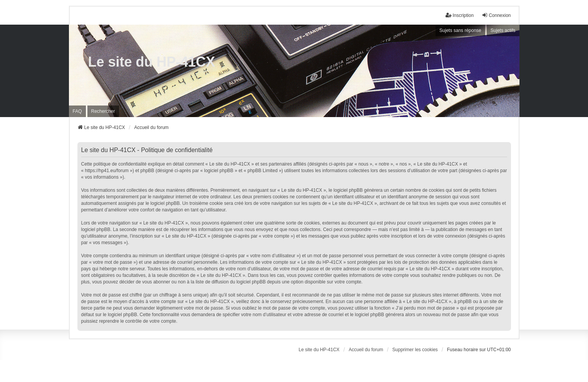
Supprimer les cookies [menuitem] (415, 350)
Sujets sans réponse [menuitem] (460, 30)
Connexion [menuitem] (496, 15)
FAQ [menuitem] (77, 111)
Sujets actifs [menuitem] (503, 30)
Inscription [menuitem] (460, 15)
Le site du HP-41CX (152, 62)
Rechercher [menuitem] (103, 111)
